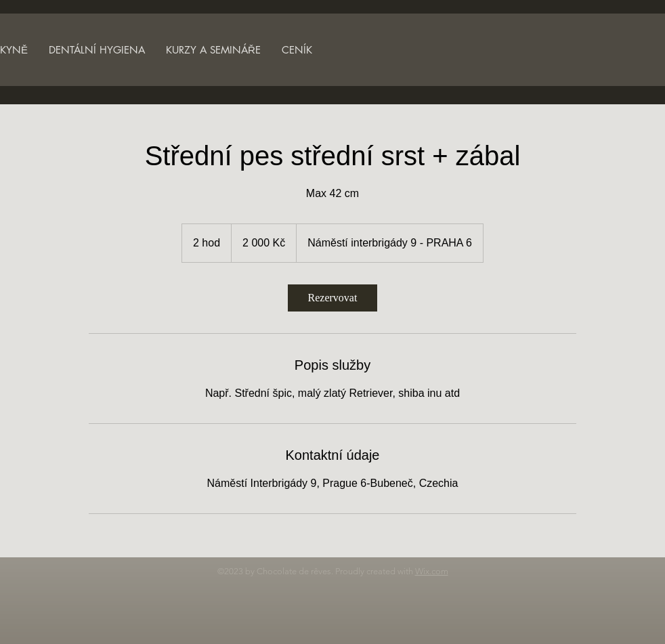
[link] (332, 298)
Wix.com (432, 571)
